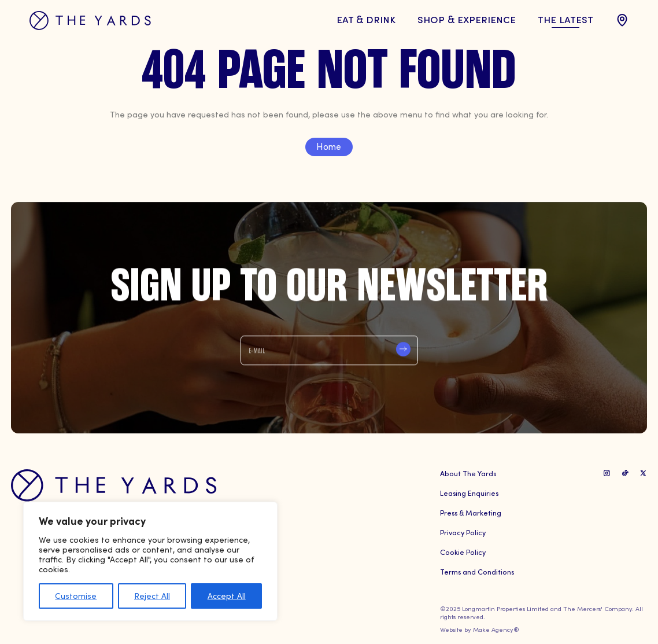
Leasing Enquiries (469, 493)
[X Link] (643, 473)
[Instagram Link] (607, 473)
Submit (403, 350)
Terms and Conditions (477, 571)
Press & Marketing (471, 512)
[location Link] (622, 20)
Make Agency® (496, 629)
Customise (76, 596)
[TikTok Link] (625, 473)
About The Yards (468, 473)
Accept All (227, 596)
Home (329, 146)
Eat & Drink (366, 19)
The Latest (565, 19)
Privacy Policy (463, 532)
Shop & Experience (467, 19)
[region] (150, 561)
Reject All (152, 596)
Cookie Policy (463, 552)
